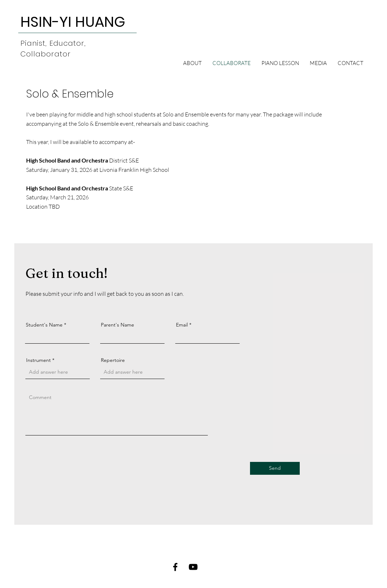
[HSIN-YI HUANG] (73, 22)
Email (182, 325)
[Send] (275, 468)
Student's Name (44, 325)
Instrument (38, 360)
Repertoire (113, 360)
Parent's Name (117, 325)
